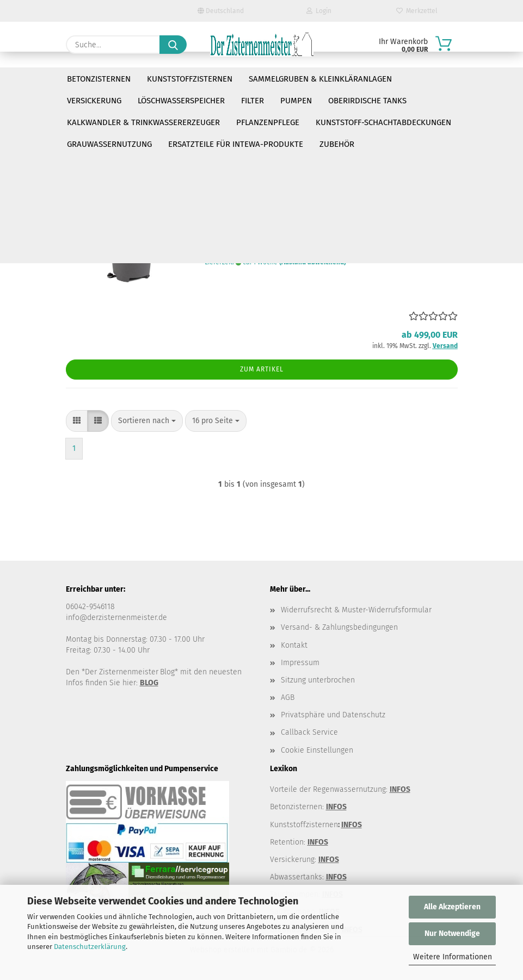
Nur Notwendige (452, 934)
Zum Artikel (262, 369)
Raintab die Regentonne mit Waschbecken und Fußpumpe (319, 202)
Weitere (424, 79)
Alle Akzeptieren (452, 907)
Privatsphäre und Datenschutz (333, 715)
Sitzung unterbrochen (318, 680)
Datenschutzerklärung (90, 947)
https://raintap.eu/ (99, 113)
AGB (288, 697)
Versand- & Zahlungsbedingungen (339, 627)
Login (319, 11)
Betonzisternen (99, 79)
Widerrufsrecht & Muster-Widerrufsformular (356, 610)
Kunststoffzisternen (190, 79)
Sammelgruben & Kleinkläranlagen (320, 79)
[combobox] (147, 135)
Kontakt (294, 645)
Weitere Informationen (453, 957)
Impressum (300, 663)
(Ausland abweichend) (313, 262)
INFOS (400, 789)
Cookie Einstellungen (317, 750)
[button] (77, 135)
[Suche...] (173, 45)
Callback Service (309, 732)
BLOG (149, 683)
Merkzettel (417, 11)
